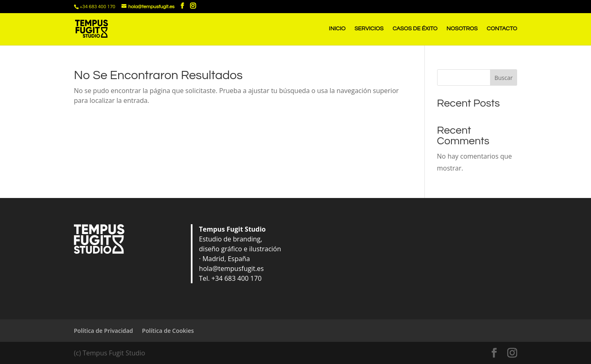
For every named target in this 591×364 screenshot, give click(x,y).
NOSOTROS (462, 29)
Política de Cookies (168, 331)
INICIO (337, 29)
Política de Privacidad (103, 331)
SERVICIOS (369, 29)
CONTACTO (502, 29)
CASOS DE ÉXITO (415, 29)
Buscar (504, 78)
